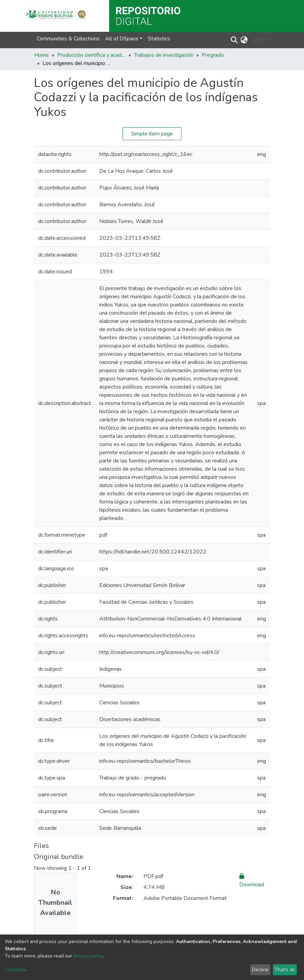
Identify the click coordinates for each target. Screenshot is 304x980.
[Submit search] (234, 40)
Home (42, 55)
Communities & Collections (68, 39)
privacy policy (88, 956)
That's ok (285, 970)
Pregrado (213, 55)
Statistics (159, 39)
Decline (260, 970)
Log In (258, 40)
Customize (16, 970)
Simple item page (152, 134)
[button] (244, 40)
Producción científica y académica (91, 55)
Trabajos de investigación (164, 55)
